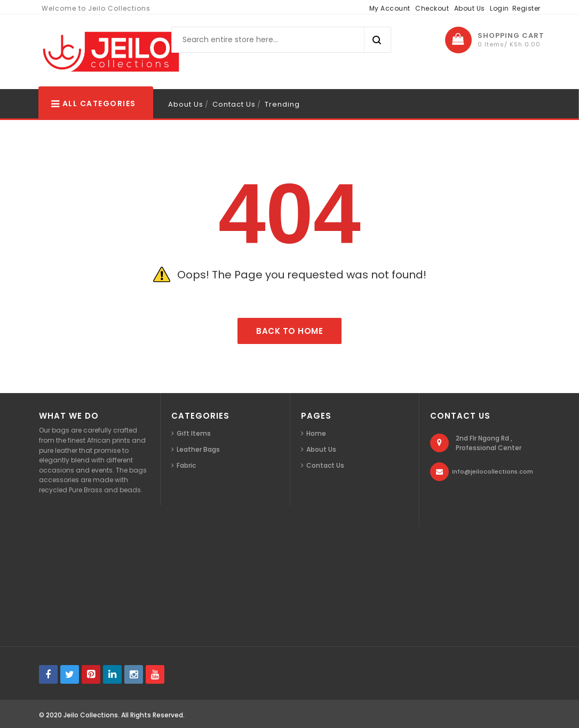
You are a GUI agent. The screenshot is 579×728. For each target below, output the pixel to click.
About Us (470, 8)
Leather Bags (198, 449)
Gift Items (194, 433)
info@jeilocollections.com (493, 471)
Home (316, 433)
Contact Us (234, 104)
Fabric (186, 465)
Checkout (432, 8)
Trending (282, 104)
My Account (390, 8)
